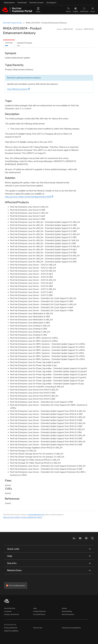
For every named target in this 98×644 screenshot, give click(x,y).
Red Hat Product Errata (12, 23)
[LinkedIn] (74, 539)
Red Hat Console (37, 3)
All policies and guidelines (71, 628)
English (76, 10)
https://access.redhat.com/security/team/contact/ (23, 517)
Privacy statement (11, 628)
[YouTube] (80, 539)
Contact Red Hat (39, 611)
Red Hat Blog (67, 611)
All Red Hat (84, 10)
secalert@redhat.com (36, 515)
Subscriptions (9, 3)
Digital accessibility (11, 631)
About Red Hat (10, 608)
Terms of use (38, 628)
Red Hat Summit (68, 614)
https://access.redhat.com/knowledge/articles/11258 (28, 197)
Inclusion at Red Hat (11, 614)
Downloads (22, 3)
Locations (8, 611)
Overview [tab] (9, 43)
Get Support (51, 3)
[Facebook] (86, 539)
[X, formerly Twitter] (92, 539)
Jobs (35, 608)
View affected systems (17, 89)
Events (64, 608)
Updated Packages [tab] (24, 43)
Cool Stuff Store (39, 614)
